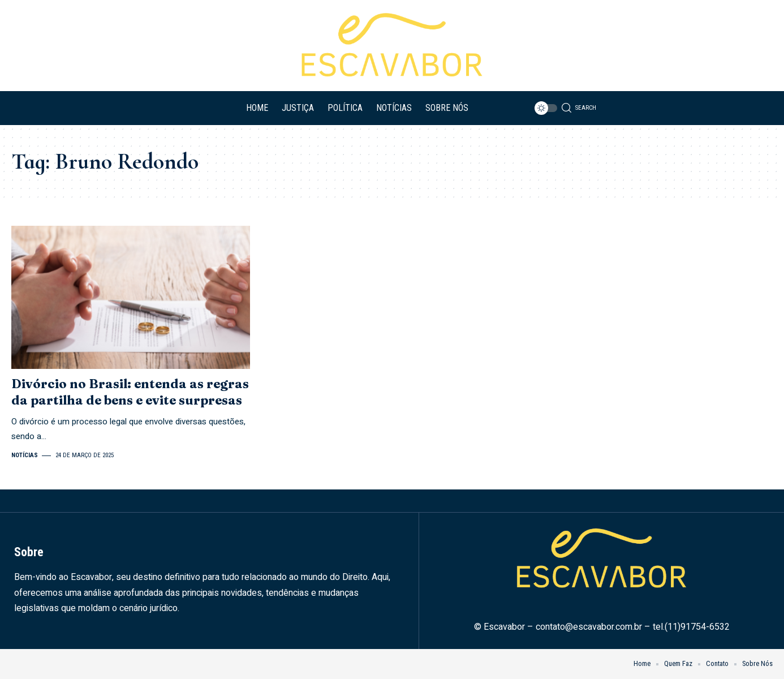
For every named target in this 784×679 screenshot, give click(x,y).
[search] (579, 108)
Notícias (25, 455)
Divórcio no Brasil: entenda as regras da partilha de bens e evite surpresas (130, 392)
